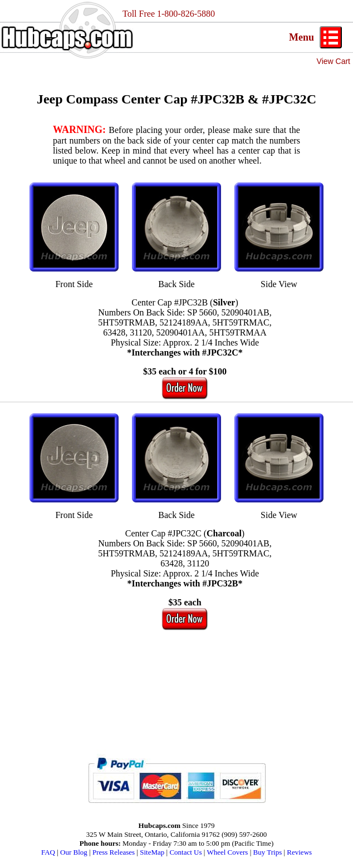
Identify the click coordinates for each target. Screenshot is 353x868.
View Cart (334, 61)
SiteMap (152, 852)
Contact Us (185, 852)
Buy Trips (268, 852)
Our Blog (74, 852)
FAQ (48, 852)
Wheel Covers (227, 852)
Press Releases (114, 852)
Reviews (299, 852)
